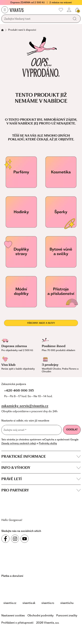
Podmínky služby (48, 443)
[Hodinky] (21, 212)
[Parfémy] (21, 172)
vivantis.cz (10, 603)
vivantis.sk (29, 603)
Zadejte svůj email (15, 430)
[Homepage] (17, 10)
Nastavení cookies (13, 615)
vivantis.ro (48, 603)
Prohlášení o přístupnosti (17, 623)
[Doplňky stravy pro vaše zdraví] (21, 252)
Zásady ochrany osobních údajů (19, 443)
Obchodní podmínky (40, 615)
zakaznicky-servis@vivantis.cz (25, 406)
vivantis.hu (67, 603)
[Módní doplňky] (21, 292)
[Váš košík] (77, 10)
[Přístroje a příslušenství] (61, 292)
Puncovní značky (67, 615)
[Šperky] (61, 212)
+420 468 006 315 (19, 390)
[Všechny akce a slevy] (41, 323)
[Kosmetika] (61, 172)
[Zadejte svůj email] (32, 430)
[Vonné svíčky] (61, 252)
